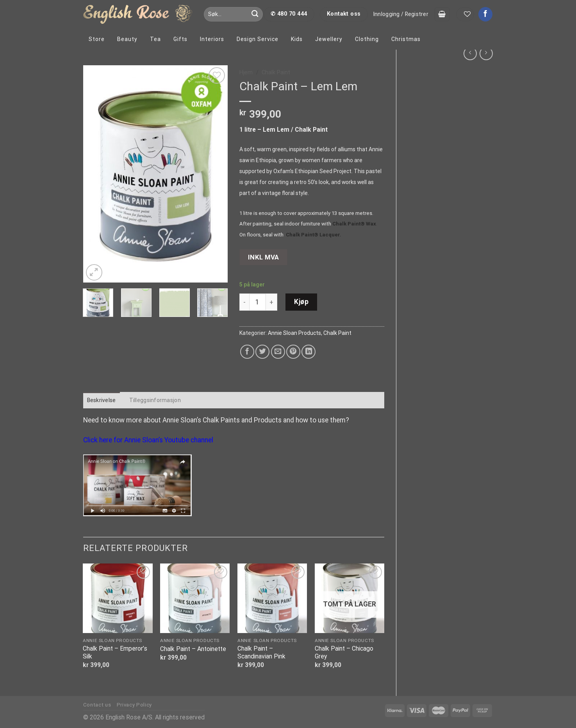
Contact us (97, 705)
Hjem (246, 72)
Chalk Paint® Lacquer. (314, 235)
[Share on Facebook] (247, 352)
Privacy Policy (134, 705)
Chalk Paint (276, 72)
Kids (297, 39)
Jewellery (329, 39)
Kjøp (301, 302)
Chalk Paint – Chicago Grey (344, 652)
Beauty (127, 39)
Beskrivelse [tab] (102, 400)
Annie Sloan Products (294, 333)
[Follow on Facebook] (485, 14)
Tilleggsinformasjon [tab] (155, 400)
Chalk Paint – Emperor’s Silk (115, 652)
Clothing (367, 39)
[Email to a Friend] (278, 352)
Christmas (406, 39)
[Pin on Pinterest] (293, 352)
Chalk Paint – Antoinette (193, 649)
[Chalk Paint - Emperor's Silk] (118, 598)
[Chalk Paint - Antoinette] (195, 598)
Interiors (212, 39)
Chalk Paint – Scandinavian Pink (261, 652)
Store (97, 39)
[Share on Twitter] (262, 352)
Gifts (180, 39)
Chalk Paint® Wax (354, 224)
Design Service (258, 39)
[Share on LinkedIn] (309, 352)
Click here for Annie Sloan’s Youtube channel (148, 440)
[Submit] (255, 14)
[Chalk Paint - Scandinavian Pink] (272, 598)
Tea (155, 39)
